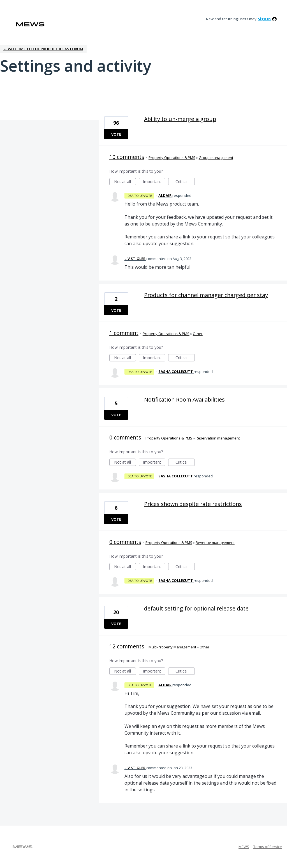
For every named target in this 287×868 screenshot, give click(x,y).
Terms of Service (268, 847)
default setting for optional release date (196, 608)
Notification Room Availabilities (184, 399)
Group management (216, 158)
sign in (264, 19)
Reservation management (218, 438)
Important (154, 182)
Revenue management (215, 543)
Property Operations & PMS (172, 158)
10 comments (127, 157)
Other (198, 334)
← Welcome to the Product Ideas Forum (43, 49)
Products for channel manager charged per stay (206, 295)
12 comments (127, 646)
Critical (185, 182)
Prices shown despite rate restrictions (193, 504)
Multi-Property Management (172, 647)
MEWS (244, 847)
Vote (116, 134)
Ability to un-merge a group (180, 119)
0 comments (125, 437)
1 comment (124, 333)
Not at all (125, 182)
